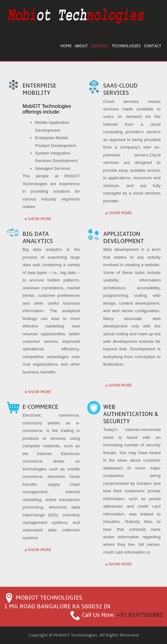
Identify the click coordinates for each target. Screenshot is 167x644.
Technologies (126, 46)
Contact (153, 46)
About (81, 46)
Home (66, 46)
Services (100, 46)
